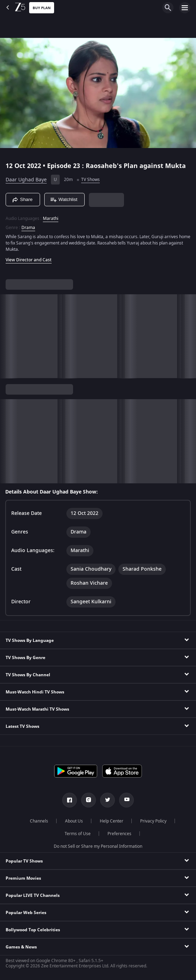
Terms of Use (78, 834)
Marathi (51, 219)
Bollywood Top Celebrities (33, 930)
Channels (39, 821)
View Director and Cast (29, 260)
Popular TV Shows (24, 861)
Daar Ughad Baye (26, 180)
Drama (28, 228)
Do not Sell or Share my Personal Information (98, 846)
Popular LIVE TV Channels (33, 895)
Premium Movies (23, 878)
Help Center (112, 821)
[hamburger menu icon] (185, 8)
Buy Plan (42, 8)
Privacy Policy (153, 821)
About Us (74, 821)
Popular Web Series (26, 913)
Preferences (119, 834)
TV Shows (90, 180)
